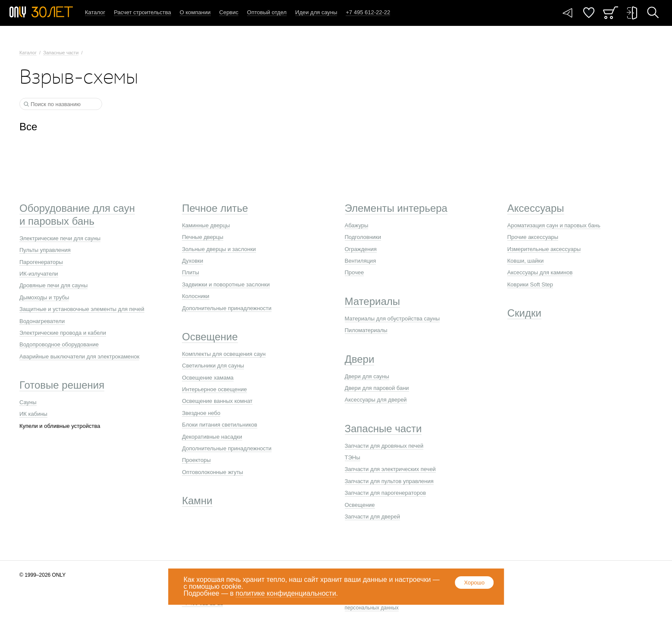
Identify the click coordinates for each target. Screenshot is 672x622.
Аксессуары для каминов (540, 272)
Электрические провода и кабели (63, 333)
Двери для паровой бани (377, 388)
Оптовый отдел (267, 12)
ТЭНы (353, 457)
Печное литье (215, 208)
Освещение (210, 337)
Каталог (95, 12)
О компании (195, 12)
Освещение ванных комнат (217, 401)
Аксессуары (536, 208)
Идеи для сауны (316, 12)
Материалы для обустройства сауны (392, 319)
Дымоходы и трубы (44, 297)
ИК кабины (33, 414)
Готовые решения (62, 385)
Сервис (229, 12)
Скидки (524, 313)
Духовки (192, 261)
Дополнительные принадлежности (227, 308)
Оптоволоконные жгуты (213, 472)
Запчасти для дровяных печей (384, 446)
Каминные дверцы (206, 225)
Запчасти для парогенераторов (386, 493)
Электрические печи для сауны (60, 238)
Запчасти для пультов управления (389, 481)
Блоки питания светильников (219, 425)
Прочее (355, 272)
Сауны (28, 402)
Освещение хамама (208, 378)
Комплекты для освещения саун (224, 354)
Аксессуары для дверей (376, 400)
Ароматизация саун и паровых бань (554, 225)
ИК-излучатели (39, 274)
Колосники (195, 296)
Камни (197, 501)
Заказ (611, 13)
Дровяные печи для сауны (53, 285)
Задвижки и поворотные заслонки (226, 284)
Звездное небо (201, 413)
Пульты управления (45, 250)
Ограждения (361, 249)
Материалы (373, 301)
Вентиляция (361, 261)
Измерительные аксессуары (544, 249)
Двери (360, 359)
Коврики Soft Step (530, 284)
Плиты (191, 272)
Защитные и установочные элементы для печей (82, 309)
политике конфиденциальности (286, 593)
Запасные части (61, 53)
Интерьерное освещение (214, 389)
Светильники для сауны (213, 366)
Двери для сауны (367, 376)
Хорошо (474, 583)
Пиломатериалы (366, 330)
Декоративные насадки (212, 437)
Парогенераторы (41, 262)
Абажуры (357, 225)
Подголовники (363, 237)
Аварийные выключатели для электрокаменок (79, 357)
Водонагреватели (42, 321)
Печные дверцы (203, 237)
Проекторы (196, 460)
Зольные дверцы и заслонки (219, 249)
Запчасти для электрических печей (390, 469)
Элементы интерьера (396, 208)
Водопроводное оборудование (59, 344)
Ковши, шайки (526, 261)
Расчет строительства (142, 12)
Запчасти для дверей (373, 517)
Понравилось (589, 13)
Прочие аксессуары (533, 237)
